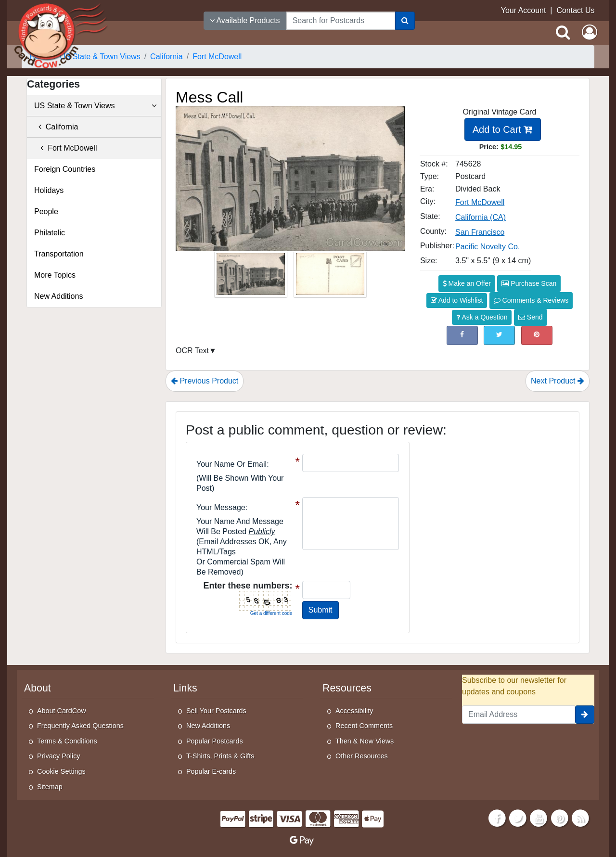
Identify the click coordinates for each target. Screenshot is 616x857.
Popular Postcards (215, 741)
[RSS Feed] (580, 817)
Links (185, 688)
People (46, 211)
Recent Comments (364, 726)
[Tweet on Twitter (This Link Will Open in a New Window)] (499, 335)
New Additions (58, 296)
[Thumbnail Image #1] (252, 277)
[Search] (405, 21)
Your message (221, 507)
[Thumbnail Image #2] (330, 277)
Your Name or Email (231, 464)
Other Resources (362, 756)
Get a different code (271, 613)
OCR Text (192, 351)
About (38, 688)
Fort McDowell (65, 148)
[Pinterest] (560, 817)
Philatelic (50, 233)
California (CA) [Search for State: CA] (481, 217)
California (56, 127)
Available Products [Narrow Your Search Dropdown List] (245, 20)
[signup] (585, 715)
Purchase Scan (529, 283)
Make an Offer (467, 283)
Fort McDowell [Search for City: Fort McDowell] (480, 202)
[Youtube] (539, 817)
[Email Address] (519, 715)
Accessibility (354, 711)
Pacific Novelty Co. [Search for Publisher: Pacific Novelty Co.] (488, 247)
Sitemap (50, 787)
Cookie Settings (61, 771)
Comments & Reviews (531, 300)
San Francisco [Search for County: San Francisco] (480, 232)
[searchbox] (341, 21)
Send (531, 317)
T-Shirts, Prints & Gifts (220, 756)
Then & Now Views (365, 741)
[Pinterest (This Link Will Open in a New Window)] (537, 335)
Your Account (524, 10)
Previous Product (205, 381)
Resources (347, 688)
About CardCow (62, 711)
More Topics (55, 275)
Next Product (558, 381)
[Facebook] (497, 817)
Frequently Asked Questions (80, 726)
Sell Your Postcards (216, 711)
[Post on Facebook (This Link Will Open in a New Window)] (462, 335)
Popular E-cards (211, 771)
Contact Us (575, 10)
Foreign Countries (65, 169)
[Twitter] (518, 817)
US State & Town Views (95, 106)
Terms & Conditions (67, 741)
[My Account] (590, 32)
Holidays (49, 190)
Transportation (59, 254)
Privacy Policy (59, 756)
